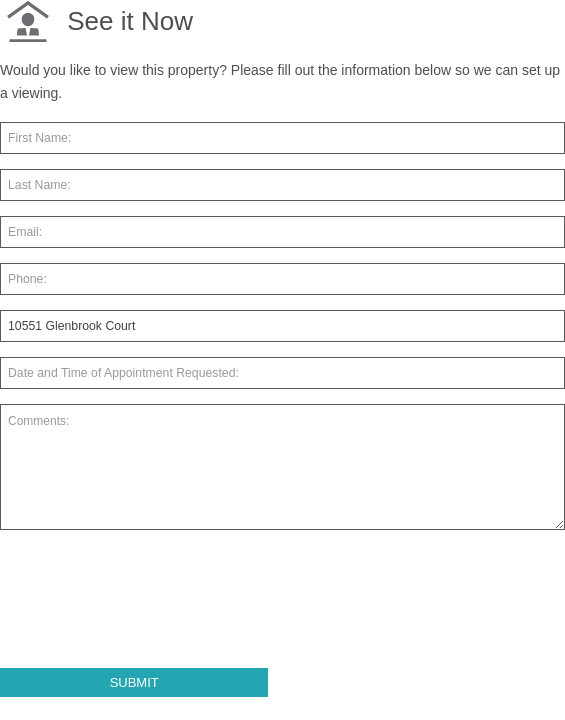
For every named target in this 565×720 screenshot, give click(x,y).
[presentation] (152, 607)
